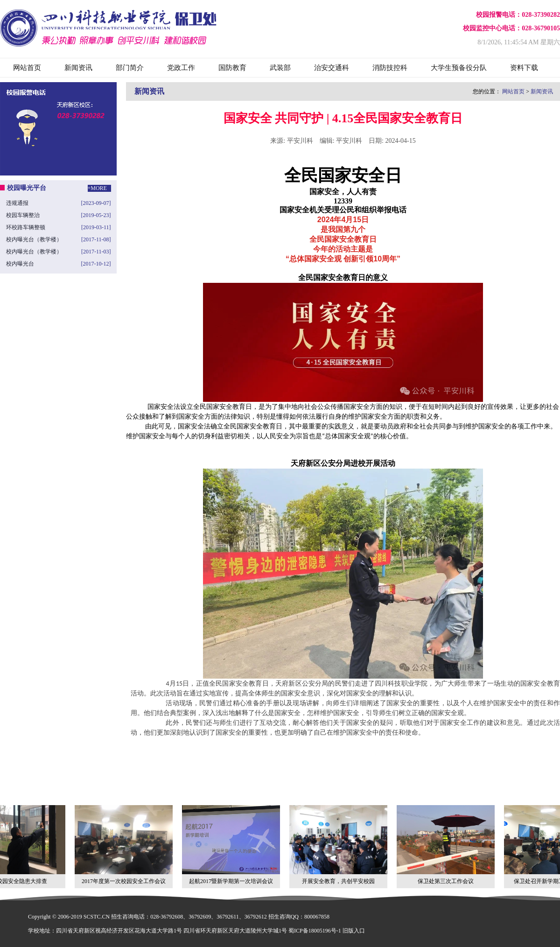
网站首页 (27, 68)
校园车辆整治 (23, 215)
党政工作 (181, 68)
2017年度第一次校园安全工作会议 (125, 845)
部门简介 (130, 68)
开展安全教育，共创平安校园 (339, 845)
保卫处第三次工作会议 (447, 845)
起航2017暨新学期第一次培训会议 (232, 845)
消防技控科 (390, 68)
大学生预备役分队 (459, 68)
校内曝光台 (20, 264)
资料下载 (524, 68)
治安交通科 (332, 68)
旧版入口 (354, 931)
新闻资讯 (78, 68)
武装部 (280, 68)
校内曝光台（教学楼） (34, 239)
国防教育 (232, 68)
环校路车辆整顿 (26, 227)
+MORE (97, 188)
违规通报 (17, 203)
